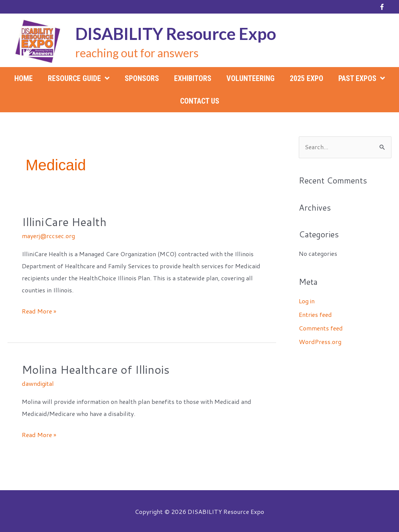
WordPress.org (320, 342)
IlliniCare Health (64, 222)
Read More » (39, 311)
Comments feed (321, 328)
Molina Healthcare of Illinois (96, 369)
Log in (307, 301)
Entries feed (316, 314)
